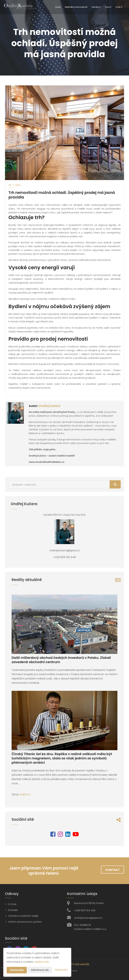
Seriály (96, 7)
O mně (12, 904)
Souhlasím (17, 970)
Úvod (58, 7)
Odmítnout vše (40, 970)
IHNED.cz (25, 794)
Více (108, 7)
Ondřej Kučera (49, 406)
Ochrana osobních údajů (23, 916)
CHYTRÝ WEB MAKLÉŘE (77, 964)
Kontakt (113, 870)
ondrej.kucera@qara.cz (88, 918)
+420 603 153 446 (85, 910)
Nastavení (61, 970)
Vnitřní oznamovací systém (25, 922)
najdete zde (41, 962)
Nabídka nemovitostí (76, 7)
